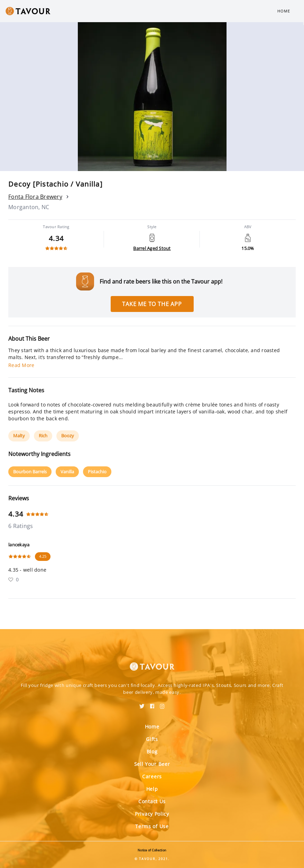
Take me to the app (152, 304)
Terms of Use (152, 826)
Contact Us (152, 801)
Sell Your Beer (152, 764)
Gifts (152, 739)
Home (284, 11)
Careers (152, 776)
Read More (21, 365)
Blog (152, 751)
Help (152, 789)
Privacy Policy (152, 814)
